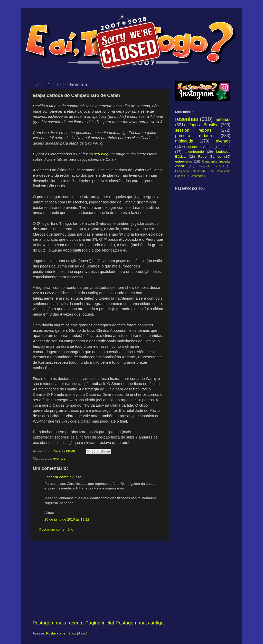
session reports (193, 130)
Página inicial (100, 623)
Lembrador (196, 176)
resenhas (187, 119)
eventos (59, 458)
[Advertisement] (98, 580)
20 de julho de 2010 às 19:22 (67, 519)
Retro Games (209, 156)
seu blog (101, 154)
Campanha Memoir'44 (190, 171)
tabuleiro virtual (200, 147)
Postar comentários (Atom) (67, 633)
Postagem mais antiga (140, 623)
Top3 (227, 147)
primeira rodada (194, 136)
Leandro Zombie (58, 477)
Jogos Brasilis (203, 125)
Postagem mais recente (58, 623)
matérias (222, 119)
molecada (184, 141)
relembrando (194, 152)
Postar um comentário (56, 529)
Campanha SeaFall (211, 166)
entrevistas (184, 161)
